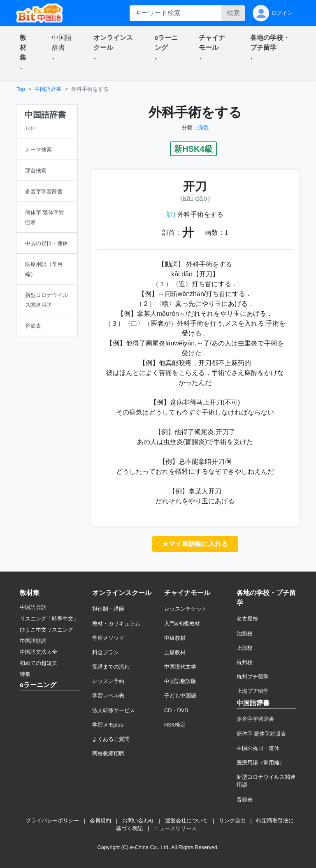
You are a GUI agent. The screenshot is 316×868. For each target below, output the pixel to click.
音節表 (245, 800)
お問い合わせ (138, 821)
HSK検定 (175, 725)
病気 (203, 128)
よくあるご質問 (111, 739)
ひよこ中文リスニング (46, 630)
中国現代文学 (180, 667)
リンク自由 (232, 821)
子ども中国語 (180, 696)
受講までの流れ (111, 667)
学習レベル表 (108, 696)
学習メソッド (108, 638)
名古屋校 (247, 619)
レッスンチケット (186, 609)
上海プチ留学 (253, 691)
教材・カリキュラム (116, 624)
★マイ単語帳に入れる (195, 544)
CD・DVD (176, 710)
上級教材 (175, 652)
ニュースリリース (175, 828)
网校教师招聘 (108, 753)
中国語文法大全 (38, 652)
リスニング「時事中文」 (49, 619)
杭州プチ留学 (253, 677)
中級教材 (175, 638)
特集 (25, 674)
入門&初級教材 (182, 624)
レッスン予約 (108, 681)
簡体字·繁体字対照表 (261, 734)
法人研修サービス (114, 710)
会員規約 (100, 821)
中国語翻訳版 (180, 681)
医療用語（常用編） (261, 763)
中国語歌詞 (33, 641)
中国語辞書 (48, 89)
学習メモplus (108, 725)
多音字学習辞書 (255, 719)
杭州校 (245, 662)
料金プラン (106, 652)
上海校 (245, 648)
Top (21, 89)
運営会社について (186, 821)
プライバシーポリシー (52, 821)
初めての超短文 (38, 663)
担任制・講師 (108, 609)
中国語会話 (33, 607)
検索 (233, 13)
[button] (26, 53)
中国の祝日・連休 (258, 748)
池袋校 (245, 633)
